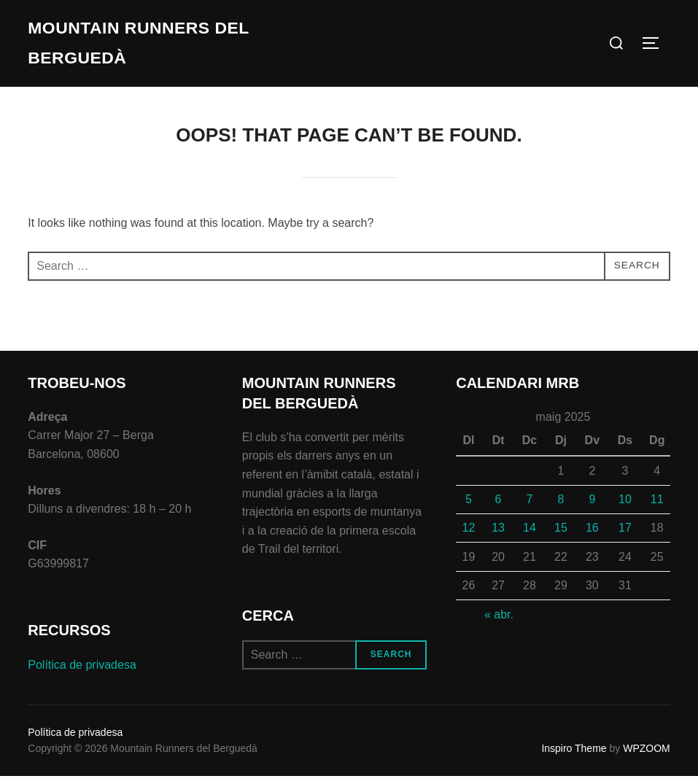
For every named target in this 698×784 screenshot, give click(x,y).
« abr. (499, 622)
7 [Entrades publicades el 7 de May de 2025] (530, 507)
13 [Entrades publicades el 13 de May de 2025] (498, 536)
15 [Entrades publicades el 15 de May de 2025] (561, 536)
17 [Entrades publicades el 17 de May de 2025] (625, 536)
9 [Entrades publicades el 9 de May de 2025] (592, 507)
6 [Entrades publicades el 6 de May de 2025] (499, 507)
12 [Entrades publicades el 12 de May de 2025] (468, 536)
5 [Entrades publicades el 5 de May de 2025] (469, 507)
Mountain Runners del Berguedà (133, 47)
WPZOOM (647, 756)
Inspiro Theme (574, 756)
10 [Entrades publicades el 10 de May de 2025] (625, 507)
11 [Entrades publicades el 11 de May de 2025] (657, 507)
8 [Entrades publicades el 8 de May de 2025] (561, 507)
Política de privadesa (82, 673)
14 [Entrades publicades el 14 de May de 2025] (530, 536)
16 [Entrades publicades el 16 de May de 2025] (592, 536)
